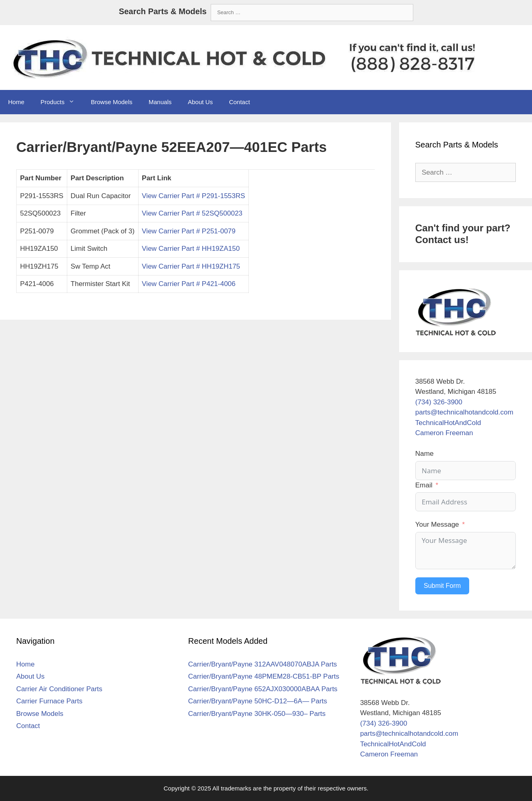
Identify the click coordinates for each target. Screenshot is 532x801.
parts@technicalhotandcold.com (464, 412)
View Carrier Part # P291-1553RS (193, 196)
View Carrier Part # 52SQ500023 (192, 213)
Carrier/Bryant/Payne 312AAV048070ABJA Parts (262, 664)
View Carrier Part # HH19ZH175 (191, 266)
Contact (239, 102)
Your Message (437, 524)
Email (424, 485)
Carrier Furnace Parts (49, 701)
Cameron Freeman (444, 433)
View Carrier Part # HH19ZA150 (191, 249)
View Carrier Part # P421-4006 (189, 284)
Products (62, 102)
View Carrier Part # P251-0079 (189, 231)
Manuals (160, 102)
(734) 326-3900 (439, 402)
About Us (200, 102)
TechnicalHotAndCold (448, 423)
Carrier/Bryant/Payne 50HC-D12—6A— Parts (257, 701)
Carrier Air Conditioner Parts (59, 689)
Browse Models (112, 102)
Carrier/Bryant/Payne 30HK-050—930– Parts (257, 714)
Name (424, 454)
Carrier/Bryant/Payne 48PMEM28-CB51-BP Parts (264, 676)
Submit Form (442, 586)
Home (16, 102)
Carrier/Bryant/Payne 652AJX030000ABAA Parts (263, 689)
